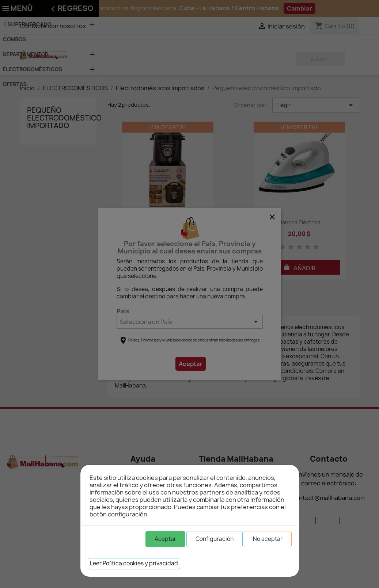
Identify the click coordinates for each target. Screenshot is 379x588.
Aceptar (165, 539)
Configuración (215, 539)
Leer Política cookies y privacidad (134, 563)
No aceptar (268, 539)
